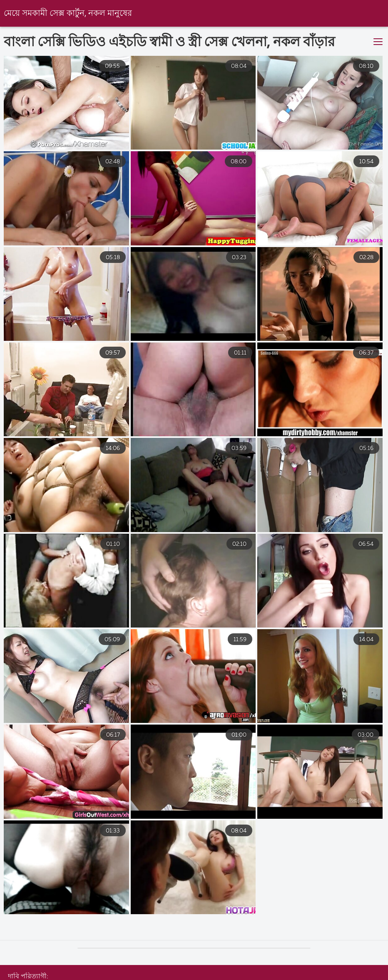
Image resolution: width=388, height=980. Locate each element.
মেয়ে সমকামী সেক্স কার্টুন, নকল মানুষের (68, 14)
